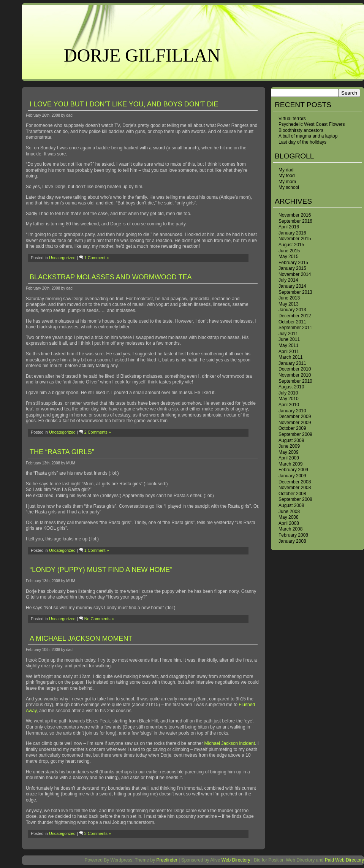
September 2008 (295, 499)
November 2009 (295, 423)
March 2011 (290, 357)
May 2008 (289, 517)
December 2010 (295, 369)
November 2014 (295, 274)
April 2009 (289, 458)
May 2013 (289, 304)
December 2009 (295, 417)
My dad (286, 170)
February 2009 (293, 470)
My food (287, 176)
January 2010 (292, 411)
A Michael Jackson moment (81, 638)
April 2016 (289, 227)
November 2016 (295, 215)
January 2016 (292, 233)
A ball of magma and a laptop (308, 136)
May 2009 (289, 452)
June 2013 (289, 298)
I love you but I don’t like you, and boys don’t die (124, 104)
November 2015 (295, 239)
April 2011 (289, 352)
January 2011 (292, 363)
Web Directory (236, 860)
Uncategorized (62, 258)
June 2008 (289, 512)
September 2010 (295, 381)
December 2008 (295, 482)
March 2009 (290, 464)
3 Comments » (98, 833)
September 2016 (295, 221)
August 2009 (291, 440)
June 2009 (289, 446)
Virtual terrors (292, 119)
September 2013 (295, 292)
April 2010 (289, 405)
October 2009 (292, 428)
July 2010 (288, 393)
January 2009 (292, 476)
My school (289, 187)
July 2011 (288, 334)
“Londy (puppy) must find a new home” (101, 570)
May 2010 (289, 399)
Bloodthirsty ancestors (301, 130)
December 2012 (295, 316)
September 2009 (295, 434)
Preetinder (167, 860)
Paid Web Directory (344, 860)
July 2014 (288, 280)
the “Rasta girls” (62, 452)
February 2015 (293, 263)
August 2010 (291, 387)
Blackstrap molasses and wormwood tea (111, 277)
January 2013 (292, 310)
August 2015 (291, 245)
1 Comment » (97, 258)
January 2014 (292, 286)
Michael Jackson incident (230, 743)
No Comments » (99, 619)
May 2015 (289, 257)
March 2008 (290, 529)
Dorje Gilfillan (142, 55)
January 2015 (292, 268)
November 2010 (295, 375)
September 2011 (295, 328)
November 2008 (295, 488)
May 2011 (289, 345)
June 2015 (289, 251)
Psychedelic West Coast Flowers (312, 124)
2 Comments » (98, 432)
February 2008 (293, 535)
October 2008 (292, 494)
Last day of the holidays (302, 142)
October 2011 (292, 322)
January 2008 (292, 541)
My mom (287, 182)
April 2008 (289, 523)
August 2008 (291, 505)
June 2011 (289, 339)
